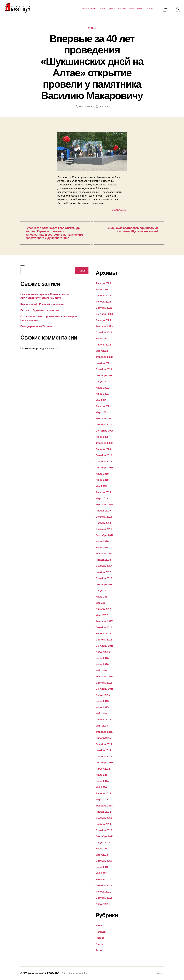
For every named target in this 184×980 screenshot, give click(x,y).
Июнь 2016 (102, 664)
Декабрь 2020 (104, 425)
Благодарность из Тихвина (36, 326)
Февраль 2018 (104, 554)
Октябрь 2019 (104, 461)
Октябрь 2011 (104, 898)
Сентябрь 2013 (105, 836)
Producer (89, 106)
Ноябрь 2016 (103, 634)
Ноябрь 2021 (103, 363)
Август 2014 (103, 769)
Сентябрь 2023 (105, 314)
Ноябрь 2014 (103, 750)
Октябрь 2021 (104, 369)
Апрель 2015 (103, 720)
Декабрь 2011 (104, 885)
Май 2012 (101, 873)
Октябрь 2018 (104, 529)
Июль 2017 (102, 597)
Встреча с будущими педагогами (40, 310)
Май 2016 (101, 670)
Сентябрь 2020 (105, 431)
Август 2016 (103, 652)
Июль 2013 (102, 849)
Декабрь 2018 (104, 517)
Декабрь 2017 (104, 566)
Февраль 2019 (104, 504)
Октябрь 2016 (104, 640)
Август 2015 (103, 695)
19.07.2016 (104, 106)
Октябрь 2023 (104, 308)
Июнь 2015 (102, 707)
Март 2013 (102, 855)
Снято (102, 9)
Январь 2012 (103, 879)
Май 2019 (101, 486)
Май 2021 (101, 400)
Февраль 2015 (104, 732)
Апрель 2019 (103, 492)
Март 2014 (102, 799)
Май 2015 (101, 713)
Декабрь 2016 (104, 627)
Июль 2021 (102, 388)
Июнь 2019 (102, 480)
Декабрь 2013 (104, 818)
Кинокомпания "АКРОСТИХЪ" (43, 973)
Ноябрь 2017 (103, 572)
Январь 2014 (103, 812)
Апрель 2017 (103, 609)
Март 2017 (102, 615)
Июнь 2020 (102, 437)
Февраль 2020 (104, 443)
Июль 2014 (102, 775)
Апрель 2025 (103, 283)
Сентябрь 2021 (105, 375)
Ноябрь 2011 (103, 892)
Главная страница (87, 9)
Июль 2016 (102, 658)
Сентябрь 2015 (105, 689)
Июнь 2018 (102, 547)
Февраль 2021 (104, 418)
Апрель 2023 (103, 320)
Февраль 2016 (104, 676)
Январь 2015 (103, 738)
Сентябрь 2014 (105, 763)
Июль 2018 (102, 541)
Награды (122, 9)
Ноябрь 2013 (103, 824)
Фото (131, 9)
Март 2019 (102, 498)
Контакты (150, 9)
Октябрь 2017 (104, 578)
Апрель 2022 (103, 345)
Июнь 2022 (102, 339)
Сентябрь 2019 (105, 468)
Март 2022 (102, 351)
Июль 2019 (102, 474)
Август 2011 (103, 904)
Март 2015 (102, 726)
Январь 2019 (103, 511)
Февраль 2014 (104, 806)
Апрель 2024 (103, 295)
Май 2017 (101, 603)
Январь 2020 (103, 449)
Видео (139, 9)
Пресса (111, 9)
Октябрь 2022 (104, 332)
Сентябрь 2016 (105, 646)
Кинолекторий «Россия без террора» (42, 304)
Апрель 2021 (103, 406)
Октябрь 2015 (104, 683)
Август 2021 (103, 381)
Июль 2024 (102, 289)
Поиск (23, 266)
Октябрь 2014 (104, 756)
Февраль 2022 (104, 357)
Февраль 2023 (104, 326)
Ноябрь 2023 (103, 302)
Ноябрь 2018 (103, 523)
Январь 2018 (103, 560)
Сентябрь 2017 (105, 584)
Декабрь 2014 (104, 744)
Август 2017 (103, 590)
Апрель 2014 (103, 793)
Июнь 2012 (102, 867)
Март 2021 (102, 412)
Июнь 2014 (102, 781)
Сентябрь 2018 (105, 535)
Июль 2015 (102, 701)
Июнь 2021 (102, 394)
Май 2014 (101, 787)
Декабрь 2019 (104, 455)
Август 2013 (103, 842)
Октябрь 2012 (104, 861)
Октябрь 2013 (104, 830)
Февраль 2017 (104, 621)
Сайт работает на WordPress (76, 973)
